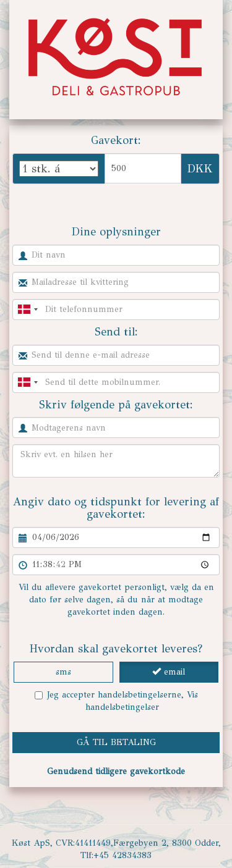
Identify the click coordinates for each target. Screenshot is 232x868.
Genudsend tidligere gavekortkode (116, 771)
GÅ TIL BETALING (116, 742)
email (169, 672)
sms (63, 672)
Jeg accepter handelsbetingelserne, (116, 701)
